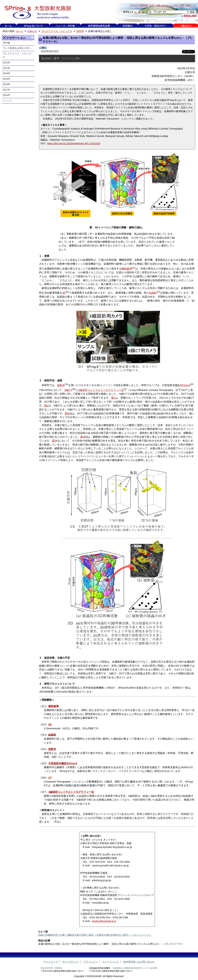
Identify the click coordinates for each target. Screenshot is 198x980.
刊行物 (6, 43)
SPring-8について (33, 26)
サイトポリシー (71, 962)
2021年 (6, 68)
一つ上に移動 (32, 38)
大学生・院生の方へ (156, 26)
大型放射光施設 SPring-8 (37, 12)
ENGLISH (190, 16)
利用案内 (128, 26)
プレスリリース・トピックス (57, 31)
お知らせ (32, 31)
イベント (7, 101)
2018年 (6, 84)
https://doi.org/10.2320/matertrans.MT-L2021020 (74, 143)
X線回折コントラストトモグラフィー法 (101, 390)
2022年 (80, 31)
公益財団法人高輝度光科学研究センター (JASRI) (135, 968)
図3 (67, 413)
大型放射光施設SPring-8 (63, 763)
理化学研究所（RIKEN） (52, 968)
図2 (46, 405)
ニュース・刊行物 (65, 26)
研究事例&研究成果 (99, 26)
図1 (113, 398)
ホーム (8, 26)
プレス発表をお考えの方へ (17, 48)
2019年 (6, 79)
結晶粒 (153, 293)
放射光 (61, 385)
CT (50, 778)
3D (64, 293)
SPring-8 (185, 385)
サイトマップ (51, 962)
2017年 (6, 90)
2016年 (6, 95)
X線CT (68, 390)
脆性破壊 (127, 269)
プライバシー (91, 962)
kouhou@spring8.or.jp (104, 921)
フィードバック (111, 962)
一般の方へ (186, 26)
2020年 (6, 73)
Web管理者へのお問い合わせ (139, 962)
